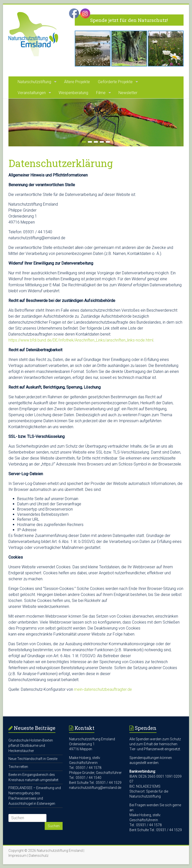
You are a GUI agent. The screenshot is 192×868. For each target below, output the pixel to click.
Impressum (18, 856)
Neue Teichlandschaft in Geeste (33, 759)
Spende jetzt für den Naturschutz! (129, 20)
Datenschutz (39, 856)
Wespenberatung (73, 93)
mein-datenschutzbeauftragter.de (103, 689)
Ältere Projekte (77, 82)
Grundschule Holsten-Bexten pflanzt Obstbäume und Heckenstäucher (31, 746)
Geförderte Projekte (115, 82)
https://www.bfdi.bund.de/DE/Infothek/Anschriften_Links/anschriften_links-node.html (81, 340)
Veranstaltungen (32, 93)
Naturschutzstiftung (34, 82)
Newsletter (128, 93)
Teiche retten (18, 767)
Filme (101, 93)
